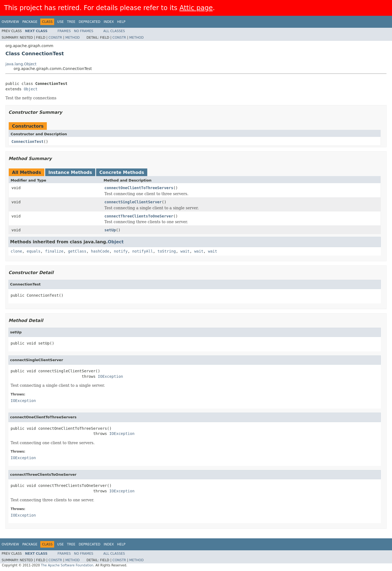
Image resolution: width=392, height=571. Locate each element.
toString (167, 251)
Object (31, 89)
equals (34, 251)
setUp (110, 230)
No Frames (84, 31)
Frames (64, 31)
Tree (71, 22)
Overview (10, 22)
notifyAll (143, 251)
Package (30, 22)
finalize (54, 251)
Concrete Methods (122, 172)
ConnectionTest (27, 142)
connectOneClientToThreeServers (139, 188)
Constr (55, 38)
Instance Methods (70, 172)
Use (60, 22)
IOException (110, 376)
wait (185, 251)
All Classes (114, 31)
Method (73, 38)
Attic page (196, 8)
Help (121, 22)
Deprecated (90, 22)
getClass (77, 251)
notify (121, 251)
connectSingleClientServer (133, 202)
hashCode (100, 251)
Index (109, 22)
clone (16, 251)
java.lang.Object (21, 64)
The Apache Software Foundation (67, 565)
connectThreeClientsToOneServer (139, 216)
